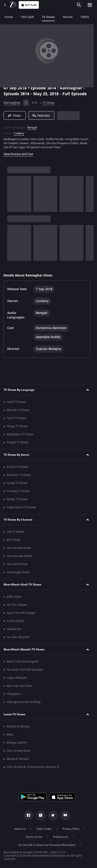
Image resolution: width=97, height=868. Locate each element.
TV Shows (48, 17)
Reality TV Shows (17, 499)
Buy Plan (29, 5)
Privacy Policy (71, 829)
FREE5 (84, 17)
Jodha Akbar (14, 597)
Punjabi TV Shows (18, 442)
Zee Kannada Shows (19, 556)
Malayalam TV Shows (20, 434)
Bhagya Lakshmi (17, 743)
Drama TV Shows (17, 467)
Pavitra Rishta (15, 621)
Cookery (19, 133)
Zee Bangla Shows (18, 572)
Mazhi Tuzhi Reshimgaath (23, 662)
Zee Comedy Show (18, 751)
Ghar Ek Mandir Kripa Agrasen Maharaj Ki (33, 767)
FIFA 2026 (27, 17)
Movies (67, 17)
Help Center (44, 829)
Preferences (61, 837)
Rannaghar (12, 103)
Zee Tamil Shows (17, 564)
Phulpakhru (14, 694)
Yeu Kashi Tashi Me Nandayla (25, 670)
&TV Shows (14, 540)
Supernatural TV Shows (21, 507)
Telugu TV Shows (17, 426)
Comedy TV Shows (18, 491)
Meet (10, 735)
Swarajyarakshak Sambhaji (24, 702)
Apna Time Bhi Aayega (21, 613)
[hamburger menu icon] (90, 5)
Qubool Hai (14, 629)
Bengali (32, 128)
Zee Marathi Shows (19, 548)
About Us (20, 829)
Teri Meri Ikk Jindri (18, 637)
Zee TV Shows (15, 532)
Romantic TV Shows (19, 475)
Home (8, 17)
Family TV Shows (17, 483)
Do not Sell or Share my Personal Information (47, 845)
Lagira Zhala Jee (17, 678)
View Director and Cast (18, 154)
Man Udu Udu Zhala (19, 686)
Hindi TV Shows (16, 402)
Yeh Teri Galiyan (17, 605)
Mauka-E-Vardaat (18, 759)
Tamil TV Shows (16, 418)
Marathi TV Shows (18, 410)
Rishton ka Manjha (18, 727)
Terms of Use (34, 837)
